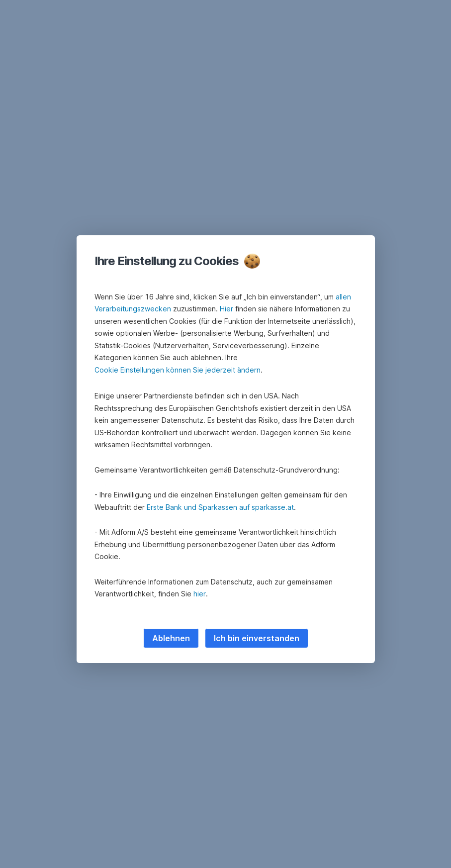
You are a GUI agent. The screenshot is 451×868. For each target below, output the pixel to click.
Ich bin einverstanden (257, 638)
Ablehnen (171, 638)
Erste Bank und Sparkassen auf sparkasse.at (220, 507)
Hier (226, 309)
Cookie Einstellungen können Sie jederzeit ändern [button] (178, 370)
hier (200, 594)
